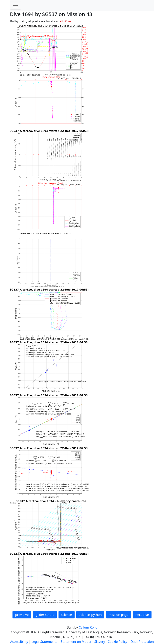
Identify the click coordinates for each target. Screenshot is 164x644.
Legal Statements (45, 642)
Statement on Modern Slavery (83, 642)
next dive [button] (142, 615)
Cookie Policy (118, 642)
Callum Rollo (88, 627)
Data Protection (142, 642)
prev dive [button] (22, 615)
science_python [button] (90, 615)
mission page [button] (119, 615)
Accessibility (19, 642)
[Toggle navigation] (15, 6)
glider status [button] (45, 615)
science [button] (67, 615)
